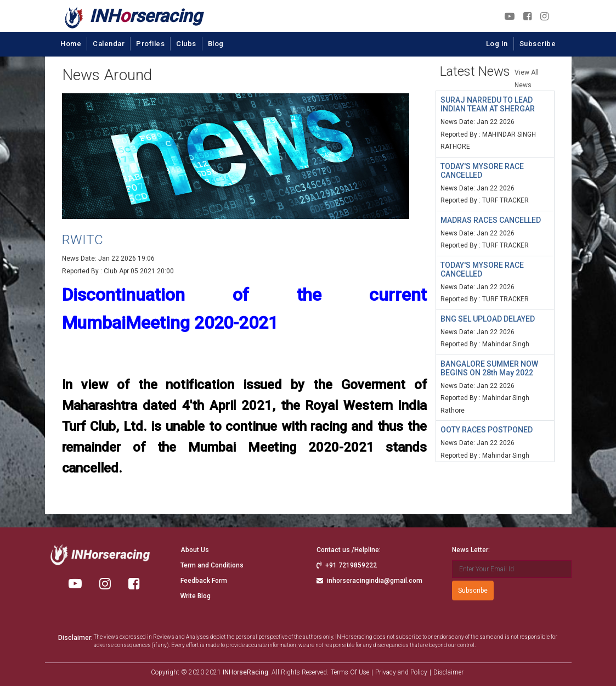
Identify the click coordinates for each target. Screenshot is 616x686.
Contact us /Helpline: (349, 550)
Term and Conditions (212, 565)
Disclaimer (448, 672)
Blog (216, 44)
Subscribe (538, 44)
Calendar (109, 44)
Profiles (150, 44)
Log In (497, 44)
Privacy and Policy (401, 672)
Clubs (186, 44)
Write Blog (196, 596)
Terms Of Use (350, 672)
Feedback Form (204, 581)
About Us (195, 550)
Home (71, 44)
